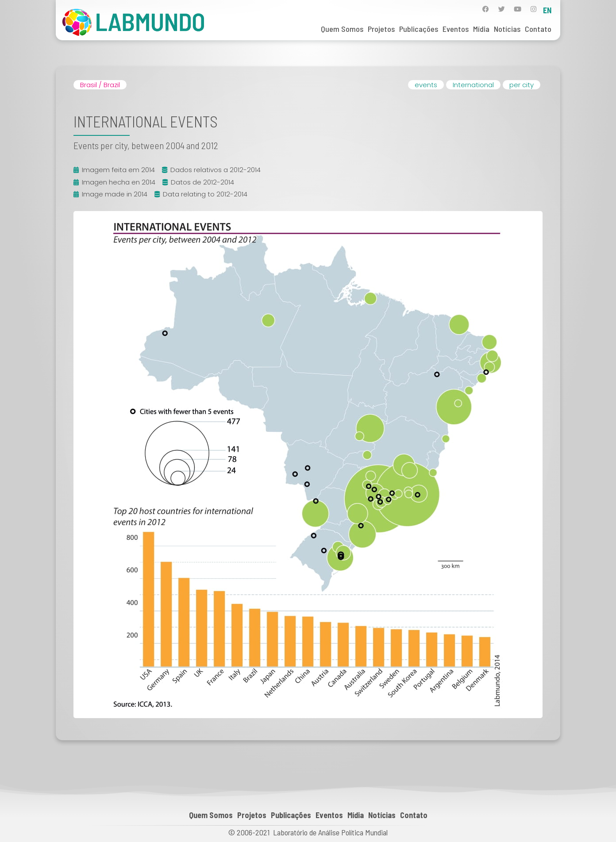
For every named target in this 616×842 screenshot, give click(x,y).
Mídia (481, 29)
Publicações (419, 29)
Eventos (456, 29)
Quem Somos (342, 29)
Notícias (507, 29)
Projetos (381, 29)
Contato (538, 29)
